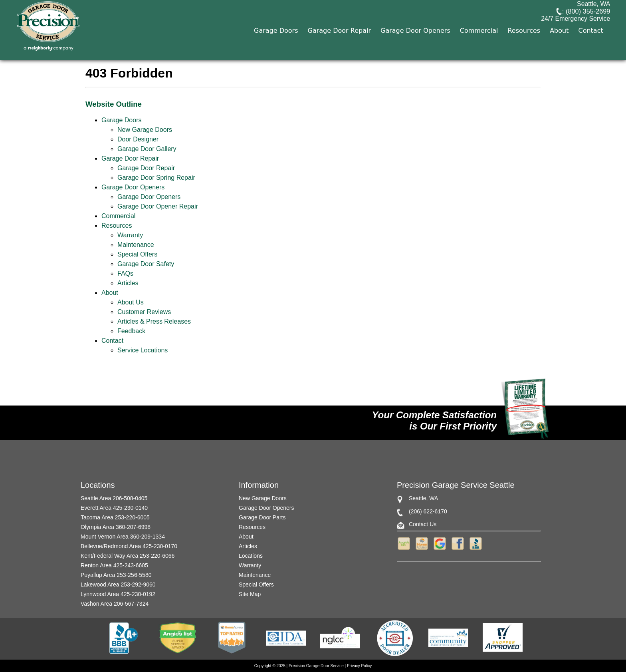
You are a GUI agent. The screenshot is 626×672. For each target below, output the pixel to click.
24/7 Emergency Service (577, 26)
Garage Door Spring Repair (156, 178)
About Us (131, 302)
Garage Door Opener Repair (158, 206)
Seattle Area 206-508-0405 (114, 498)
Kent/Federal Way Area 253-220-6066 (128, 556)
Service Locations (143, 350)
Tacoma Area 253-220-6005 (115, 517)
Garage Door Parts (262, 517)
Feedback (131, 331)
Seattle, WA (592, 9)
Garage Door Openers (415, 51)
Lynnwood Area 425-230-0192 (118, 594)
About (559, 51)
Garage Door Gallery (147, 149)
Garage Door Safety (146, 264)
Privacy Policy (359, 666)
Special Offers (137, 254)
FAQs (125, 273)
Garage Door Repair (339, 51)
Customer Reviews (144, 312)
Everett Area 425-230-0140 (114, 508)
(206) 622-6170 (428, 511)
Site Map (250, 594)
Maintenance (136, 245)
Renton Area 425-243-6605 (114, 565)
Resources (524, 51)
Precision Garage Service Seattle (456, 485)
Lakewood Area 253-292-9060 (118, 585)
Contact (591, 51)
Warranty (130, 235)
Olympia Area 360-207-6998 (116, 527)
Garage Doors (276, 51)
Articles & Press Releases (154, 321)
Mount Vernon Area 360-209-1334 (123, 537)
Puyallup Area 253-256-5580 (116, 575)
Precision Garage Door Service (316, 666)
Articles (128, 283)
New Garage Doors (145, 130)
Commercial (479, 51)
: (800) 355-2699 (572, 17)
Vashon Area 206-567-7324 (115, 604)
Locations (251, 556)
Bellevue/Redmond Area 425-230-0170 (129, 546)
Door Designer (138, 139)
